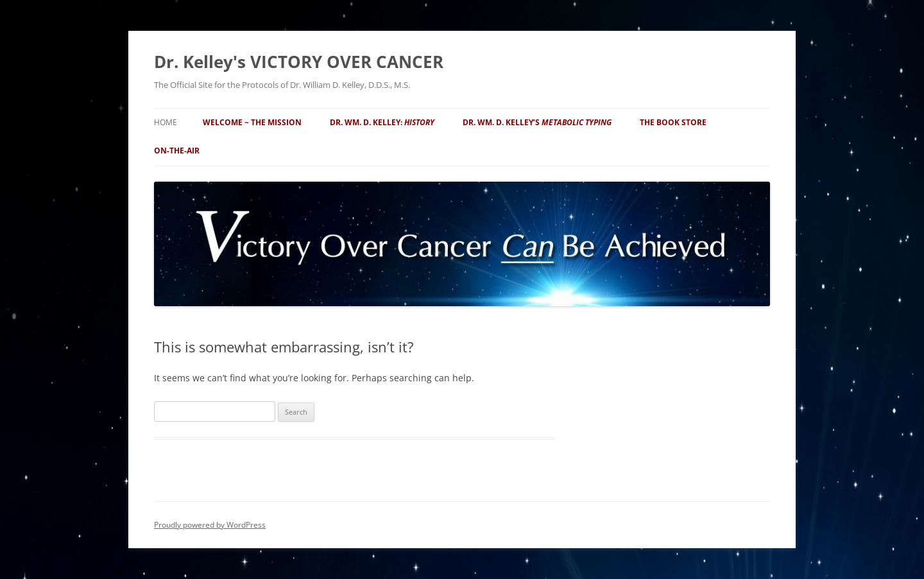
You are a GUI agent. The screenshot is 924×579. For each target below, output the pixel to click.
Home (166, 122)
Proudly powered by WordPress (210, 525)
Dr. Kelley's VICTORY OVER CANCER (299, 62)
